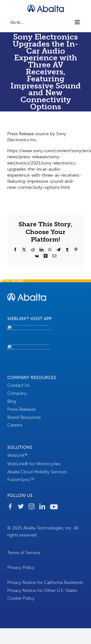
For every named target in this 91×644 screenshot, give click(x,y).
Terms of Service (24, 554)
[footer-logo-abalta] (27, 294)
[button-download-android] (29, 348)
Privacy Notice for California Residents (45, 584)
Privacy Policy (21, 569)
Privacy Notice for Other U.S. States (42, 592)
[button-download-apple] (29, 329)
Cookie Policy (21, 600)
